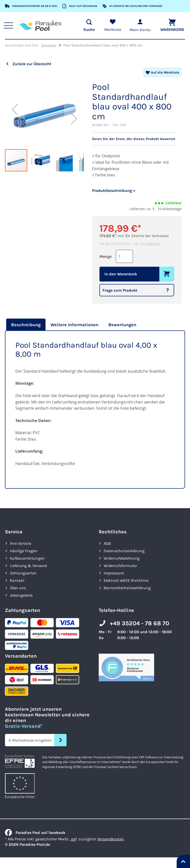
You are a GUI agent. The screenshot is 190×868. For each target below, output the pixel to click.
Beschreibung (26, 324)
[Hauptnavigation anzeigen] (10, 25)
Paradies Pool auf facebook (35, 832)
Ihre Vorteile (21, 543)
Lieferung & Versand (28, 565)
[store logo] (42, 25)
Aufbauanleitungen (27, 558)
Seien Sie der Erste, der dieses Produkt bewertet (135, 139)
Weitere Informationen (74, 324)
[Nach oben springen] (183, 861)
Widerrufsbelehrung (122, 558)
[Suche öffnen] (87, 25)
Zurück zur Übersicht (32, 64)
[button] (15, 109)
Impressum (114, 573)
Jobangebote (21, 595)
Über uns (18, 588)
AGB (107, 543)
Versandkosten (150, 243)
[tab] (25, 324)
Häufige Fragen (24, 551)
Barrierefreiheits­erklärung (127, 588)
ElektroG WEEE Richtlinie (126, 580)
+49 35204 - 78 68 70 (140, 623)
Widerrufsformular (120, 565)
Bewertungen (122, 324)
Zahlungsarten (23, 573)
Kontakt (17, 580)
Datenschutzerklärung (124, 551)
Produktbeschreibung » (114, 190)
